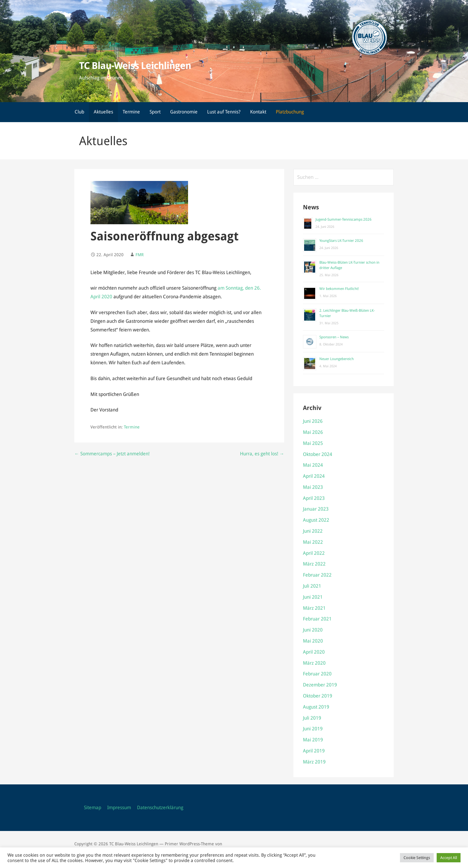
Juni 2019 (313, 729)
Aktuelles (103, 112)
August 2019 (316, 707)
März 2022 (314, 564)
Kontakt (258, 112)
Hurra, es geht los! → (262, 454)
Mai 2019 (313, 740)
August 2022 (316, 520)
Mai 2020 (313, 641)
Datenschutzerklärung (160, 808)
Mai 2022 (313, 542)
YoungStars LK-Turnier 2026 (341, 241)
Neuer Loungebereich (337, 359)
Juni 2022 (313, 531)
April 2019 (314, 751)
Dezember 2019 (320, 685)
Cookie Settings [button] (417, 858)
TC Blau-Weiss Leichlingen (135, 66)
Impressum (119, 808)
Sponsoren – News (334, 337)
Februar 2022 (317, 575)
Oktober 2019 (318, 696)
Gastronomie (184, 112)
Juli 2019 (312, 718)
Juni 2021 (313, 597)
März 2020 (314, 663)
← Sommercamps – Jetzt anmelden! (112, 454)
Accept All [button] (449, 858)
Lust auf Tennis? (224, 112)
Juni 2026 (313, 421)
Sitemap (93, 808)
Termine (131, 112)
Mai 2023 (313, 487)
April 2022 (314, 553)
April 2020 (314, 652)
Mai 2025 (313, 443)
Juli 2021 (312, 586)
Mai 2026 (313, 432)
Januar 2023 (316, 509)
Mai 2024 (313, 465)
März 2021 (314, 608)
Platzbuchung (290, 112)
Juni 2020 (313, 630)
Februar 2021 (317, 619)
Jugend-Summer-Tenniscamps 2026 (344, 219)
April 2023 (314, 498)
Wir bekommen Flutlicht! (339, 289)
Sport (155, 112)
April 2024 (314, 476)
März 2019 (314, 762)
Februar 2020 (317, 674)
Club (79, 112)
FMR (140, 255)
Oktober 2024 (318, 454)
